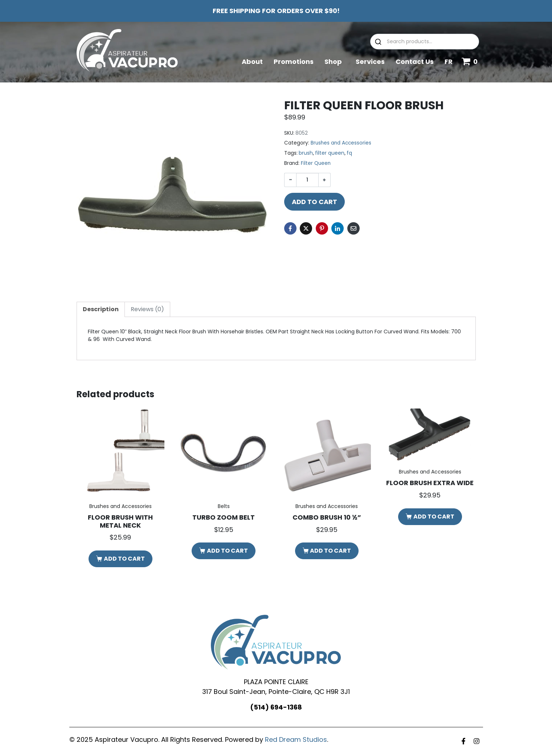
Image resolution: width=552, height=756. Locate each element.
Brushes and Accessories (341, 143)
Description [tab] (101, 309)
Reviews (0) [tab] (147, 309)
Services (370, 62)
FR (449, 62)
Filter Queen (316, 163)
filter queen (330, 153)
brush (306, 153)
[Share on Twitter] (306, 228)
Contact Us (415, 62)
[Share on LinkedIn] (338, 228)
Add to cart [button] (124, 559)
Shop (335, 62)
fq (349, 153)
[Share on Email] (353, 228)
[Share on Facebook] (290, 228)
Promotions (294, 62)
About (252, 62)
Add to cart (314, 202)
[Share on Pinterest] (322, 228)
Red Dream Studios (296, 739)
